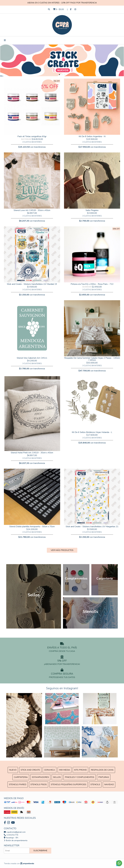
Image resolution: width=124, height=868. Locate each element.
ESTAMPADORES (40, 777)
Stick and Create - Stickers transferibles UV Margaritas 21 (92, 527)
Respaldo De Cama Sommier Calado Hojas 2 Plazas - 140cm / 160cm (92, 359)
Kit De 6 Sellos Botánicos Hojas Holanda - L (92, 432)
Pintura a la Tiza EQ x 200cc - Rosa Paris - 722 (92, 284)
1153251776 (11, 835)
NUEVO (13, 770)
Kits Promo (80, 770)
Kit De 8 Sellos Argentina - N (92, 136)
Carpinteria (21, 777)
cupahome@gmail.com (15, 832)
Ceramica (50, 770)
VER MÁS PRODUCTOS (62, 550)
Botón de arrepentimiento (16, 840)
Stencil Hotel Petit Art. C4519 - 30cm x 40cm (32, 453)
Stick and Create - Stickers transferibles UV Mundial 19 (32, 284)
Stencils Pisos (39, 784)
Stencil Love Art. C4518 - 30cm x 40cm (32, 210)
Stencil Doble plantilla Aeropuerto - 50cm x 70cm (32, 527)
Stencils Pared (18, 784)
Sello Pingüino (92, 210)
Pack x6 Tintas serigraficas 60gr (32, 136)
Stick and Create (30, 770)
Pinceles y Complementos (80, 777)
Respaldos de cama (102, 770)
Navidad (109, 784)
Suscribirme (40, 851)
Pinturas (104, 777)
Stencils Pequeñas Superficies (69, 784)
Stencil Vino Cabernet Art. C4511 (32, 358)
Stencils (95, 784)
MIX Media (65, 770)
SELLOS (57, 777)
